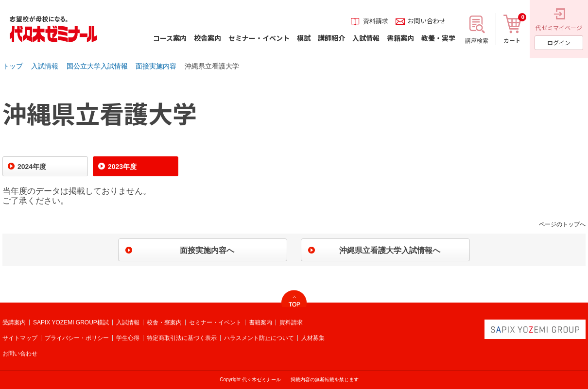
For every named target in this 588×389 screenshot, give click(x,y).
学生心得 (128, 338)
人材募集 (313, 338)
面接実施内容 (156, 66)
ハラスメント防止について (259, 338)
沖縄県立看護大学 (212, 66)
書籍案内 (260, 322)
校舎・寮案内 (164, 322)
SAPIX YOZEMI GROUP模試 (71, 322)
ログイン (559, 42)
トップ (13, 66)
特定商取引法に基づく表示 (182, 338)
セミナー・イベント (215, 322)
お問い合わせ (20, 354)
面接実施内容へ (207, 250)
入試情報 (45, 66)
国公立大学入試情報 (97, 66)
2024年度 (32, 167)
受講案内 (14, 322)
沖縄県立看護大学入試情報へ (390, 250)
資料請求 (291, 322)
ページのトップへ (562, 224)
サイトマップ (20, 338)
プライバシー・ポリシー (77, 338)
